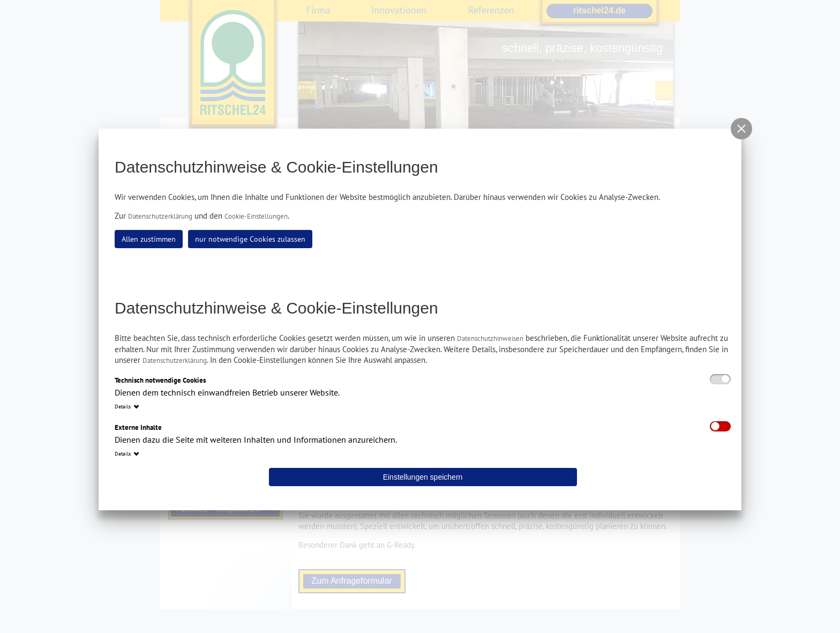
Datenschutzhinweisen (490, 338)
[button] (741, 129)
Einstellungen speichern (423, 477)
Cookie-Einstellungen (256, 216)
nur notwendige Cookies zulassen (250, 239)
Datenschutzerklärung (160, 216)
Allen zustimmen (149, 239)
